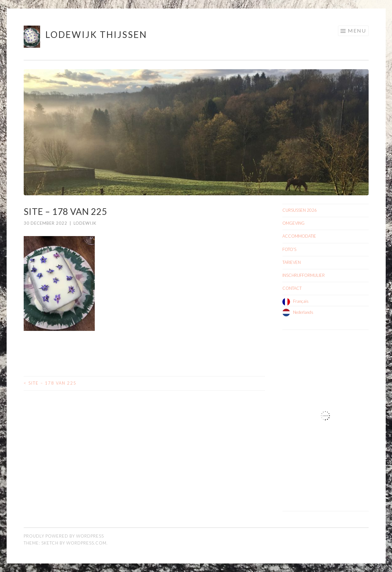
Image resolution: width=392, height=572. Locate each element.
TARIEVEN (292, 262)
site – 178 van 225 (50, 383)
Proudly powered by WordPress (64, 536)
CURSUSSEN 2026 (300, 210)
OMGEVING (293, 223)
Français (301, 301)
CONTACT (292, 288)
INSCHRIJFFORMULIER (304, 275)
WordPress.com (86, 543)
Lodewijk (85, 223)
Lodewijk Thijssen (96, 34)
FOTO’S (289, 249)
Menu (357, 30)
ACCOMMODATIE (299, 236)
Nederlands (303, 312)
